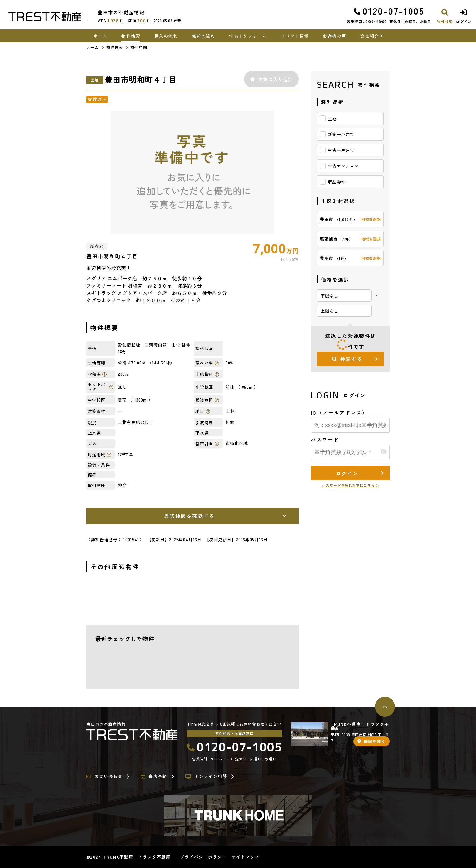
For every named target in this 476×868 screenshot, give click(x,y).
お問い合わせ (104, 777)
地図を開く (372, 741)
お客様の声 (334, 36)
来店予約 (154, 777)
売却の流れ (204, 36)
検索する (347, 359)
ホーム (100, 36)
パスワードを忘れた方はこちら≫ (350, 485)
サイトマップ (245, 857)
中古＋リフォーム (248, 36)
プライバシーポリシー (203, 857)
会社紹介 (370, 36)
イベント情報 (295, 36)
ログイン (347, 473)
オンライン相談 (206, 777)
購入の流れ (166, 36)
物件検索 (131, 36)
